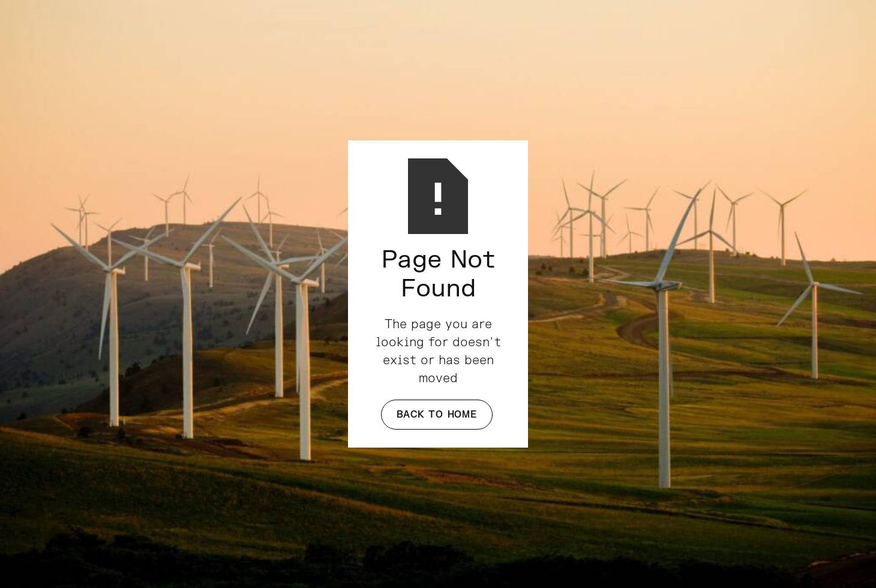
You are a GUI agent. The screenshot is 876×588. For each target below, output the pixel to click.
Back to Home (437, 415)
